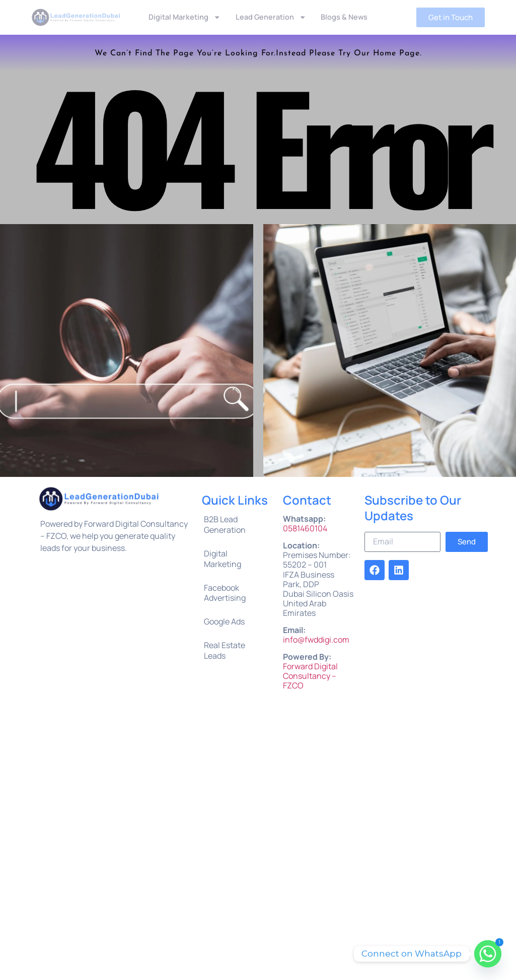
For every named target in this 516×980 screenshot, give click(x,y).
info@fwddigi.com (316, 640)
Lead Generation (271, 17)
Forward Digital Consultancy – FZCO (310, 676)
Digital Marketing (185, 17)
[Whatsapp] (488, 954)
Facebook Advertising (225, 593)
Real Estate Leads (225, 650)
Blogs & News (344, 17)
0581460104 (305, 528)
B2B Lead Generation (225, 524)
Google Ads (224, 621)
